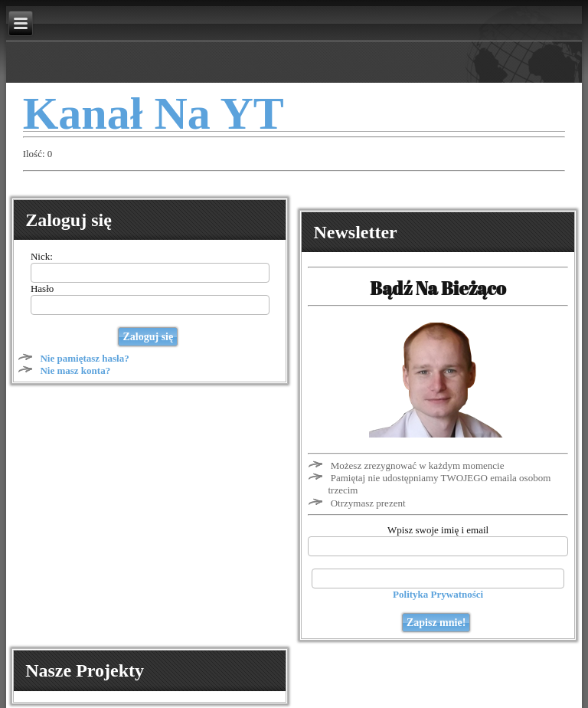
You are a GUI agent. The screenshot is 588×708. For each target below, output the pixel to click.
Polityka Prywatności (438, 594)
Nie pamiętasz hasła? (84, 358)
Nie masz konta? (75, 370)
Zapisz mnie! (436, 623)
